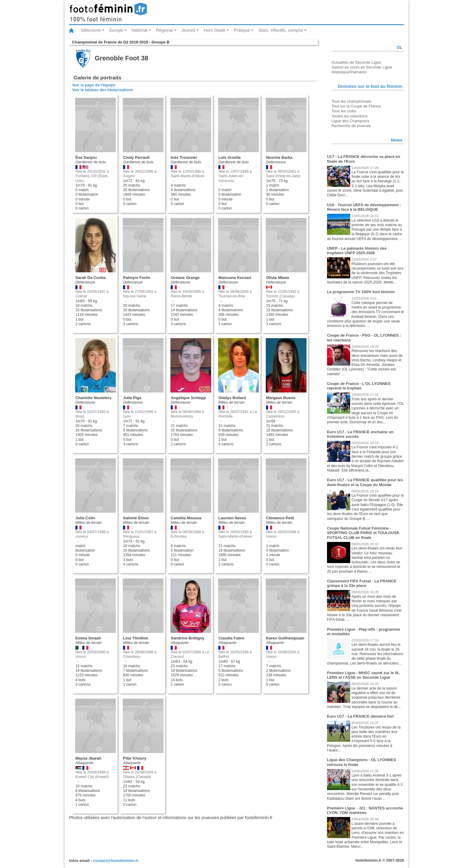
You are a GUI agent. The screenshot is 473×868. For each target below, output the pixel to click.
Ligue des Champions (350, 121)
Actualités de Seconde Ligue (356, 62)
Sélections (91, 30)
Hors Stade (214, 30)
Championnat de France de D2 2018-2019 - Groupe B (121, 42)
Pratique (242, 30)
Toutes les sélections (350, 116)
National (140, 30)
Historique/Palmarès (349, 72)
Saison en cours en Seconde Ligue (362, 67)
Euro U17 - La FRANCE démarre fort (360, 716)
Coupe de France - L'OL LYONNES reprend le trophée (359, 386)
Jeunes (188, 30)
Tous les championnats (351, 101)
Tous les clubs (344, 111)
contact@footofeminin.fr (116, 861)
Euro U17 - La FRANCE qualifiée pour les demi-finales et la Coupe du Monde (365, 482)
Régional (165, 30)
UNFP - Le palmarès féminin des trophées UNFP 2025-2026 (357, 251)
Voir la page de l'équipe (94, 85)
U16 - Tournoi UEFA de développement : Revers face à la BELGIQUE (364, 207)
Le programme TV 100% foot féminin (361, 292)
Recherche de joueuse (351, 126)
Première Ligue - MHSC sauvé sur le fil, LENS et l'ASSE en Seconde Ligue (363, 675)
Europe (116, 30)
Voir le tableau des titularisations (103, 90)
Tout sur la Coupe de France (356, 106)
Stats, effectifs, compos (281, 30)
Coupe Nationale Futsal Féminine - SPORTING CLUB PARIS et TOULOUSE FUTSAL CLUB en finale (363, 533)
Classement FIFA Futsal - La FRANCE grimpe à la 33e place (362, 583)
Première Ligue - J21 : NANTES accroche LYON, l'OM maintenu (365, 810)
